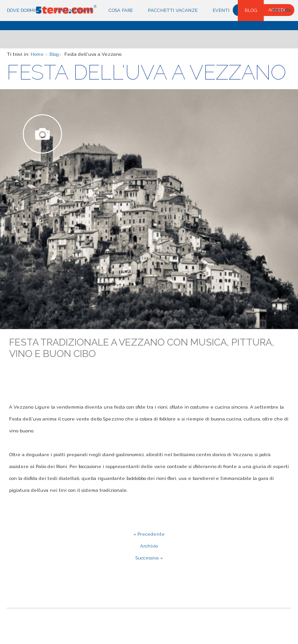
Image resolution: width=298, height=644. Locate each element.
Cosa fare (121, 10)
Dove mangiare (75, 10)
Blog (251, 10)
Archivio (149, 546)
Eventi (221, 10)
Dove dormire (24, 10)
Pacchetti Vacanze (173, 10)
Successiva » (149, 558)
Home (37, 54)
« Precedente (149, 534)
